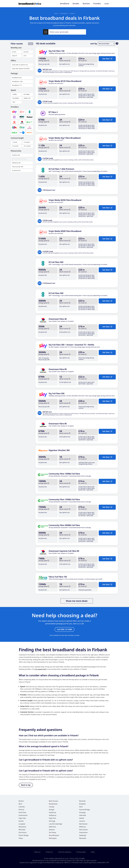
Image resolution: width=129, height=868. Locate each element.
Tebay (21, 839)
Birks (20, 805)
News (93, 852)
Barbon (21, 802)
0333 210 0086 (80, 859)
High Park (52, 819)
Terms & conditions (65, 852)
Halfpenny (53, 816)
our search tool (41, 670)
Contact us (49, 852)
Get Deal (107, 59)
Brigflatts (82, 805)
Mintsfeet (22, 831)
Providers (97, 4)
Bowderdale (53, 805)
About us (37, 852)
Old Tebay (52, 833)
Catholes (22, 808)
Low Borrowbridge (55, 825)
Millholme (52, 828)
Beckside (82, 802)
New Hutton (83, 831)
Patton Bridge (24, 836)
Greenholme (23, 816)
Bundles (76, 4)
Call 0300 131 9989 (64, 630)
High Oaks (22, 819)
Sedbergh (83, 836)
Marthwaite (83, 825)
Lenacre (82, 822)
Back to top (26, 786)
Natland (52, 831)
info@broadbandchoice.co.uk (58, 859)
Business (86, 4)
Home (56, 13)
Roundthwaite (54, 836)
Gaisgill (52, 811)
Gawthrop (52, 813)
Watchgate (53, 839)
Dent (81, 808)
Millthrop (82, 828)
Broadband (65, 4)
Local (107, 4)
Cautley (52, 808)
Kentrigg (52, 822)
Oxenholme (83, 833)
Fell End (21, 811)
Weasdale (83, 839)
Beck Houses (53, 802)
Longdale (22, 825)
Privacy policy (81, 852)
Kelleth (82, 819)
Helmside (83, 816)
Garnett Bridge (85, 811)
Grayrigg (82, 813)
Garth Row (22, 813)
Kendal (21, 822)
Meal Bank (22, 828)
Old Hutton (23, 833)
